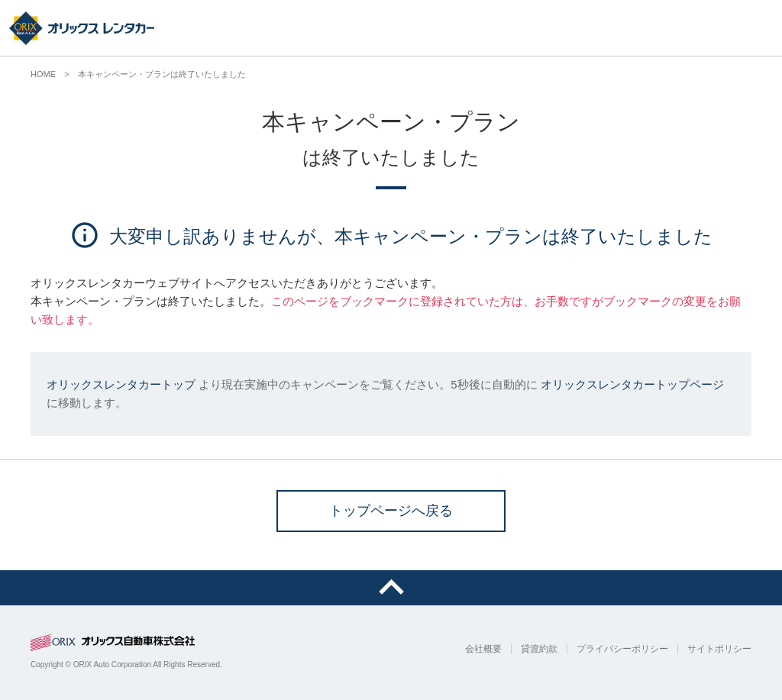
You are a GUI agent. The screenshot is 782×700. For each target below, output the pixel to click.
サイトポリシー (719, 649)
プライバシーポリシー (622, 649)
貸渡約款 (539, 649)
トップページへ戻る (391, 511)
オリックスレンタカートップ (121, 384)
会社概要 (483, 649)
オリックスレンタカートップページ (632, 384)
